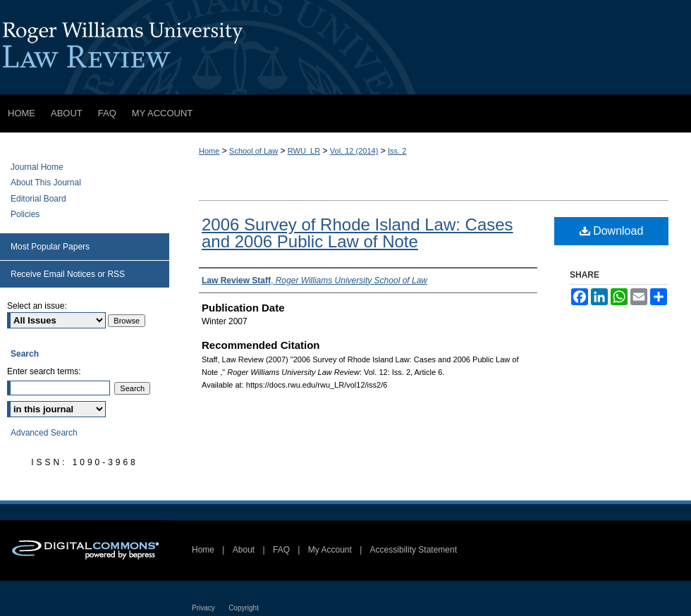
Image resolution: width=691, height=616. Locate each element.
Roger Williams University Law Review (345, 47)
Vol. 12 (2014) (354, 151)
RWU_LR (304, 151)
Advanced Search (44, 433)
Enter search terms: (44, 371)
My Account (330, 550)
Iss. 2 (397, 151)
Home (209, 151)
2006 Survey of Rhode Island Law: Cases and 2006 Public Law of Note (357, 233)
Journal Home (37, 167)
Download (612, 231)
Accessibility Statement (414, 550)
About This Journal (46, 183)
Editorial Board (38, 199)
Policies (25, 214)
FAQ (281, 550)
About (244, 550)
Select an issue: (37, 306)
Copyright (244, 608)
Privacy (203, 608)
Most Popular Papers (50, 247)
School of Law (253, 151)
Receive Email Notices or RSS (68, 274)
